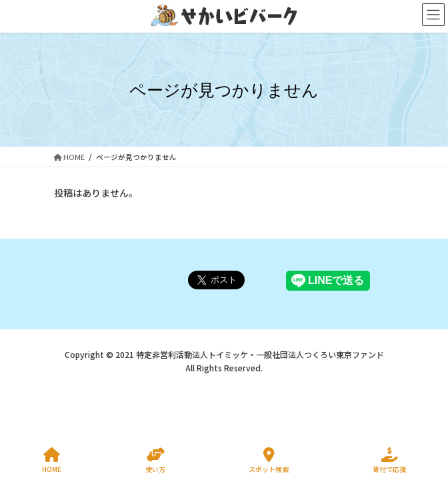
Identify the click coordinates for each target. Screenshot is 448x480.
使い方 (155, 460)
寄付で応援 (389, 460)
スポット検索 (269, 460)
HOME (52, 460)
